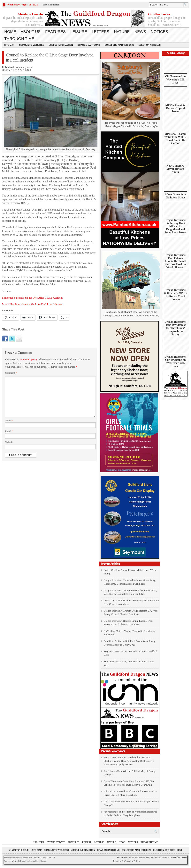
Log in (120, 857)
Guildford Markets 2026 (119, 45)
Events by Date (56, 842)
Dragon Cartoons (89, 45)
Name (9, 421)
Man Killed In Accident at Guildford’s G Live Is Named (33, 304)
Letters (101, 32)
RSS (180, 850)
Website (9, 442)
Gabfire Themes (180, 857)
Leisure (79, 32)
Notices (159, 32)
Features (55, 32)
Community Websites (32, 45)
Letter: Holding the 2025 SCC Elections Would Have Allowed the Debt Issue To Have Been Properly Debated (129, 761)
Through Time (19, 39)
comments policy (29, 359)
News (140, 32)
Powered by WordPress (150, 857)
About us (31, 32)
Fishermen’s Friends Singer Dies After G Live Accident (32, 298)
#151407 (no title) (19, 850)
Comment (11, 373)
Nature (122, 32)
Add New (134, 857)
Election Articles (150, 45)
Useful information (61, 45)
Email (9, 431)
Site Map (9, 45)
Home (10, 32)
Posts (126, 857)
